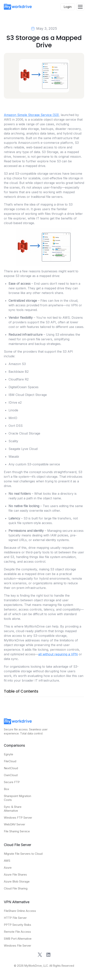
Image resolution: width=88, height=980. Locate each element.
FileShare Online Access (20, 911)
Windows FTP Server (18, 818)
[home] (18, 7)
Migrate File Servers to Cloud (23, 854)
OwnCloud (11, 775)
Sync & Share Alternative (13, 809)
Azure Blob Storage (17, 881)
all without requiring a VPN (58, 654)
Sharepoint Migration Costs (18, 798)
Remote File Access (17, 932)
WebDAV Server (15, 824)
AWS (7, 861)
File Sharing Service (17, 831)
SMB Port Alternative (18, 939)
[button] (80, 7)
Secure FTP (12, 782)
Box (6, 789)
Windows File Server (18, 946)
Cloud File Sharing (16, 888)
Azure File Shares (15, 875)
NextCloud (11, 768)
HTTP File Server (15, 918)
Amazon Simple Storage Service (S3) (31, 115)
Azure (8, 868)
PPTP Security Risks (18, 925)
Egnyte (9, 754)
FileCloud (10, 761)
